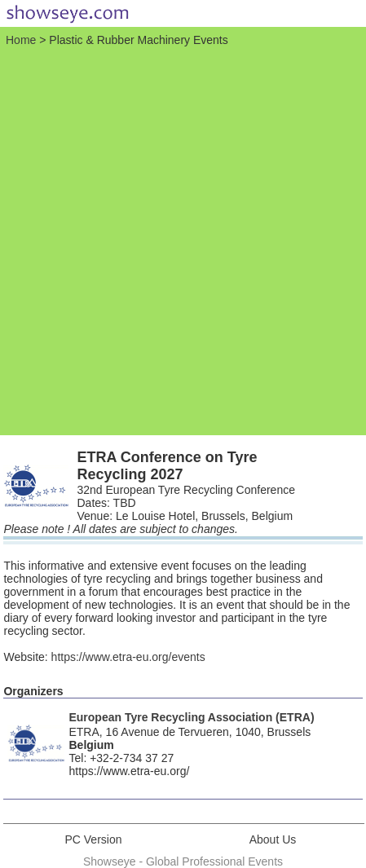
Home (21, 40)
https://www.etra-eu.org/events (128, 657)
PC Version (93, 839)
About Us (273, 839)
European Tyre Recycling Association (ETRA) (191, 717)
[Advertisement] (183, 239)
